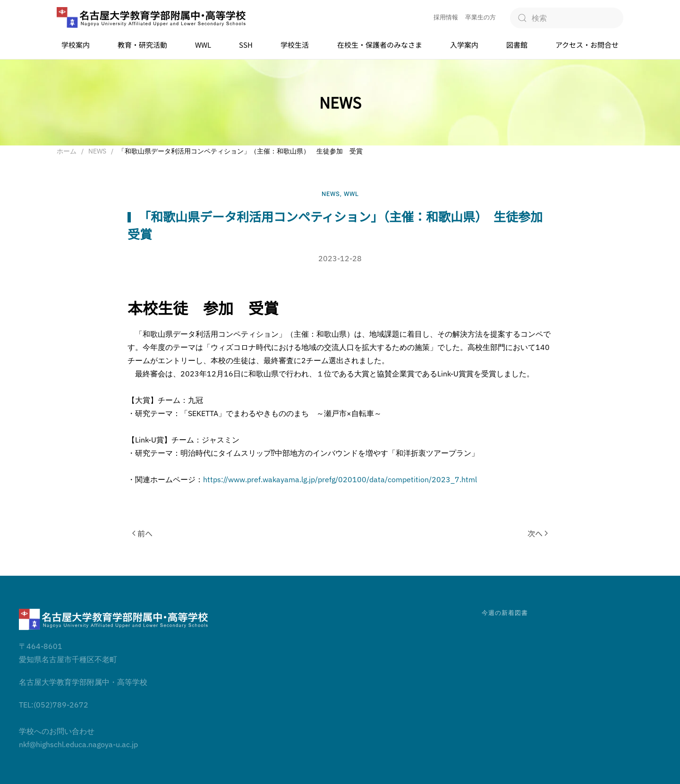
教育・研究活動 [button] (142, 45)
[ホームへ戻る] (151, 18)
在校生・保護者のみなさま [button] (380, 45)
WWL (351, 194)
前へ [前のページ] (142, 533)
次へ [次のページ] (538, 533)
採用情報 (446, 17)
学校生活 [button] (295, 45)
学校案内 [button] (76, 45)
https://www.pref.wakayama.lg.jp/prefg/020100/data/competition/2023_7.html (340, 479)
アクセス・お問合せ (587, 45)
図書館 (517, 45)
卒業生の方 (480, 17)
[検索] (567, 18)
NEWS (331, 194)
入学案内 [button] (464, 45)
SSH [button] (246, 45)
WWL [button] (203, 45)
